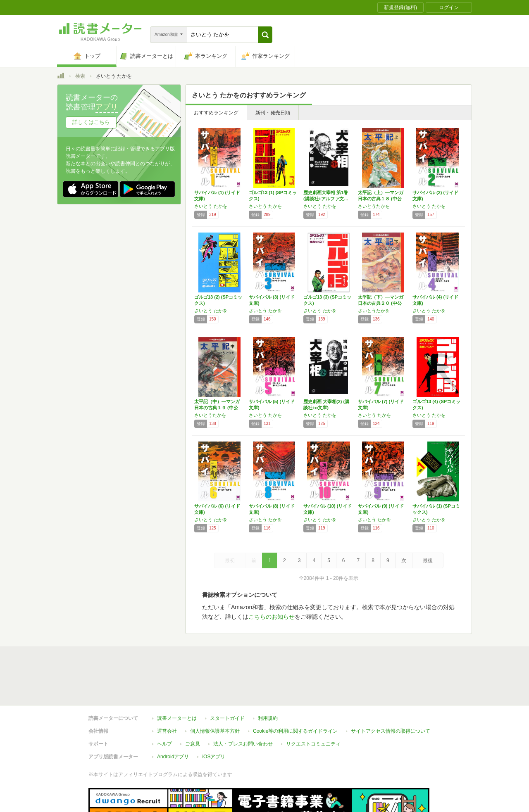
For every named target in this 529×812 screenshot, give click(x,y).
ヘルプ (164, 706)
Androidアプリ (173, 719)
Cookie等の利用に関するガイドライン (295, 693)
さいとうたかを (374, 206)
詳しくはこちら (91, 122)
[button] (265, 35)
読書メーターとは (177, 680)
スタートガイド (227, 680)
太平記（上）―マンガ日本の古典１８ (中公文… (381, 199)
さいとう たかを (211, 206)
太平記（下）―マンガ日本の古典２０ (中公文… (381, 303)
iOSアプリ (214, 719)
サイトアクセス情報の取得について (391, 693)
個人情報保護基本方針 (215, 693)
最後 (428, 560)
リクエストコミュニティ (313, 706)
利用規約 (268, 680)
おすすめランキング (216, 113)
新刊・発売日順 (273, 113)
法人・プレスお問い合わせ (243, 706)
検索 (80, 76)
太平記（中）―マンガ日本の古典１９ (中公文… (217, 408)
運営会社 (167, 693)
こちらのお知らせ (272, 617)
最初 (230, 560)
